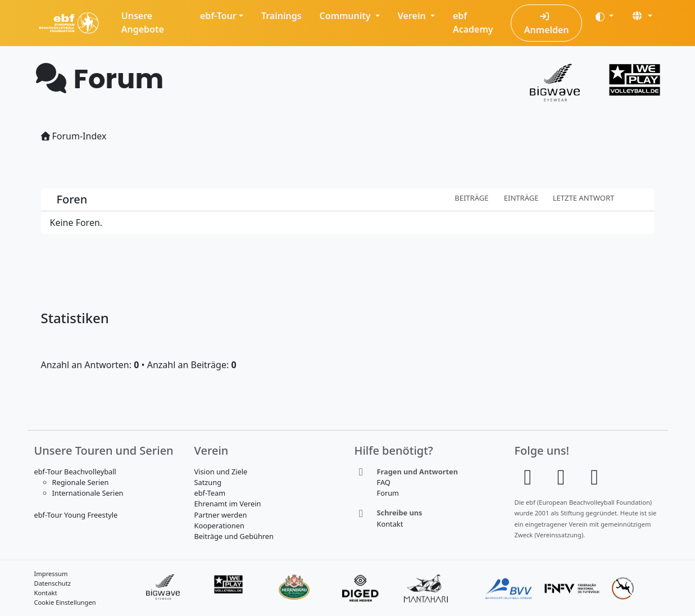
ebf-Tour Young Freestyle (76, 515)
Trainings (281, 16)
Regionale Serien (81, 482)
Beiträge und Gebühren (234, 536)
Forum (388, 493)
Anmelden (547, 24)
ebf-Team (210, 493)
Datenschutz (53, 583)
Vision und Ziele (221, 472)
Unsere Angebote (143, 22)
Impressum (51, 574)
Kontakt (390, 524)
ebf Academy (473, 22)
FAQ (384, 482)
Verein (413, 16)
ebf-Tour (218, 16)
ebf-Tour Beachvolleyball (75, 472)
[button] (642, 16)
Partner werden (221, 515)
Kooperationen (219, 526)
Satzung (208, 482)
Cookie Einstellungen (65, 602)
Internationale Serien (88, 493)
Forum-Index (74, 136)
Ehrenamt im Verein (228, 504)
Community (346, 16)
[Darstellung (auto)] (605, 16)
